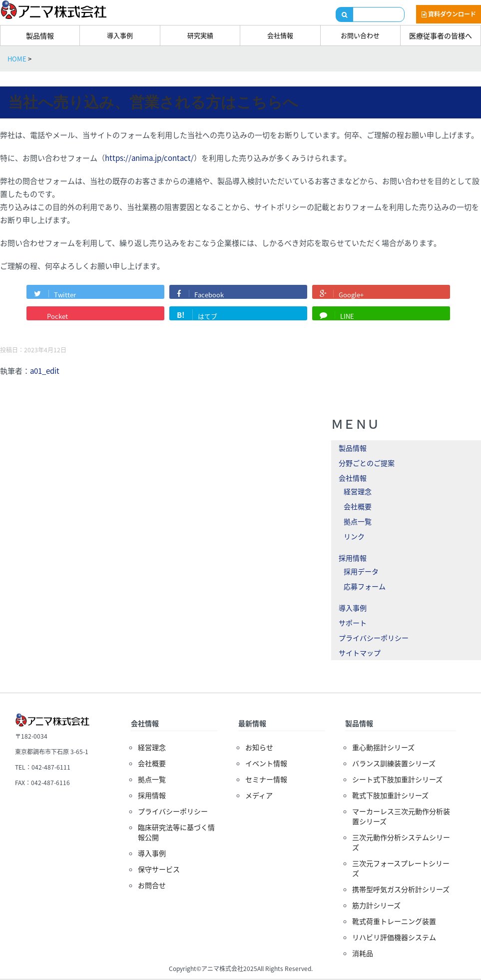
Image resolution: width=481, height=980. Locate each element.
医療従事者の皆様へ (441, 35)
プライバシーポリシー (374, 638)
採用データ (361, 571)
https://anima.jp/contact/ (149, 158)
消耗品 (363, 953)
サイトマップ (360, 653)
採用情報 (353, 558)
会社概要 (358, 506)
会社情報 (280, 35)
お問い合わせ (360, 35)
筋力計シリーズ (376, 905)
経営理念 (358, 491)
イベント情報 (266, 763)
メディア (259, 795)
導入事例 (120, 35)
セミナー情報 (266, 779)
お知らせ (259, 747)
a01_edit (45, 371)
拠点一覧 (358, 521)
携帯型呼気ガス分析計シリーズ (401, 889)
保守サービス (159, 869)
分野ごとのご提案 (367, 463)
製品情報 (40, 35)
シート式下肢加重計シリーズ (397, 779)
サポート (353, 623)
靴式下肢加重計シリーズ (390, 795)
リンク (354, 536)
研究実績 (200, 35)
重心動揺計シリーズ (383, 747)
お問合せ (152, 885)
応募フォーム (365, 586)
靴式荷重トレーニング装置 (394, 921)
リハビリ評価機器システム (394, 937)
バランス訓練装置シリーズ (394, 763)
